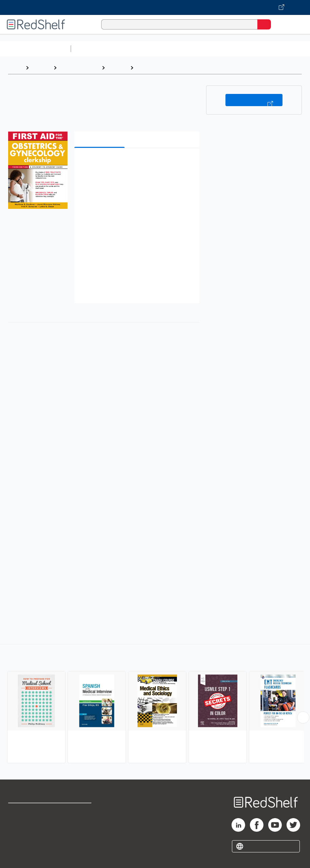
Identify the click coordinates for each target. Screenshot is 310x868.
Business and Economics (263, 49)
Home (15, 68)
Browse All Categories (35, 49)
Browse (41, 68)
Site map (19, 856)
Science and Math (133, 49)
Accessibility (79, 841)
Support (17, 826)
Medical (117, 68)
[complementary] (155, 705)
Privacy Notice (25, 841)
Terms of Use (80, 811)
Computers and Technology (194, 49)
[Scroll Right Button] (303, 717)
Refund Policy (80, 826)
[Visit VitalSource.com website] (155, 7)
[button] (136, 164)
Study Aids (92, 49)
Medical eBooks (79, 68)
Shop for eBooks (28, 811)
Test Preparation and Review (174, 68)
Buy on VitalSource (254, 100)
